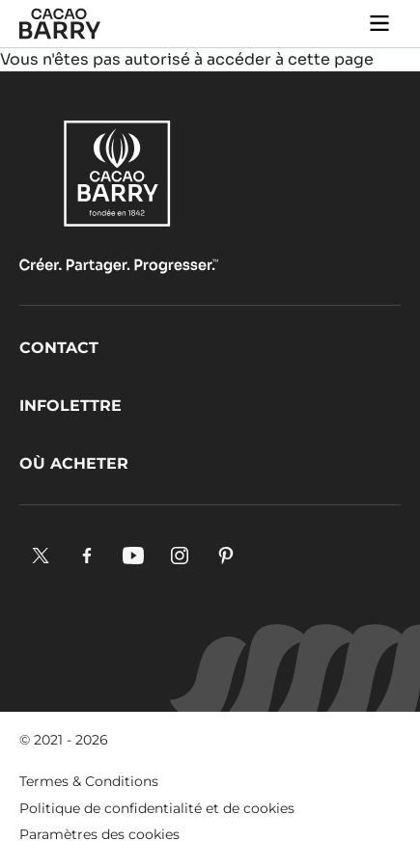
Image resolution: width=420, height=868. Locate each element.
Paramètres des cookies (99, 834)
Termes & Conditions (89, 781)
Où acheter (74, 463)
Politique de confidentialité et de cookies (157, 808)
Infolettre (70, 406)
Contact (59, 348)
